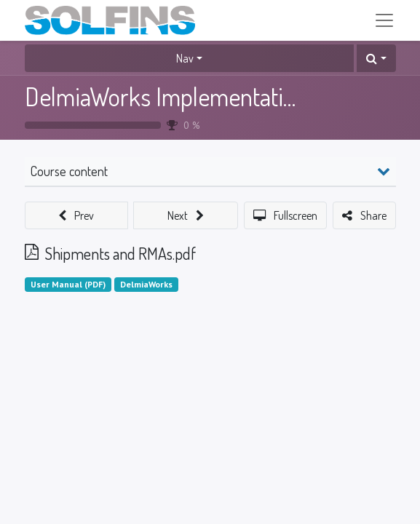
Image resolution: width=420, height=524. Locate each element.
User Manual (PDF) (68, 284)
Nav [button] (185, 58)
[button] (376, 58)
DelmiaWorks (146, 284)
